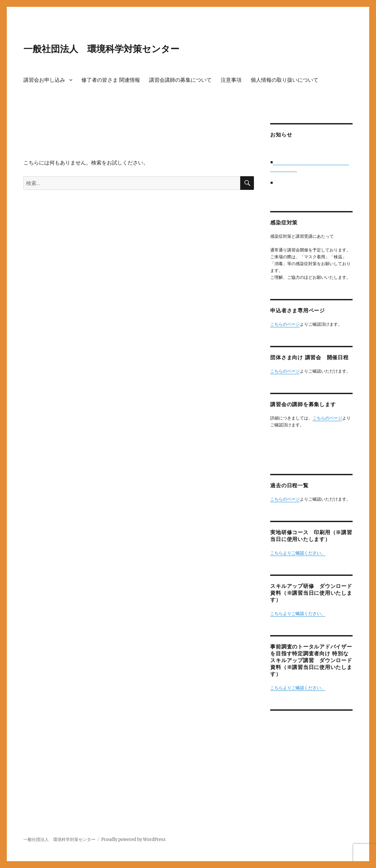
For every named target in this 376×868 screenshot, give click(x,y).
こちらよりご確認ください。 (298, 553)
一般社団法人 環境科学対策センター (101, 49)
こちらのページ (285, 324)
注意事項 (231, 80)
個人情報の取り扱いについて (285, 80)
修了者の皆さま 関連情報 (111, 80)
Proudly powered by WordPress (133, 840)
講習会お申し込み (44, 80)
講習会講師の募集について (180, 80)
